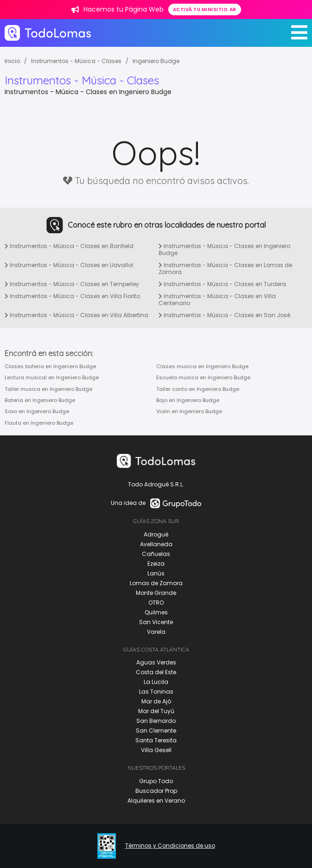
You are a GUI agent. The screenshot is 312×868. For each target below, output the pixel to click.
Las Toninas (156, 692)
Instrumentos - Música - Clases (76, 61)
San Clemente (156, 731)
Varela (156, 632)
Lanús (156, 573)
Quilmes (156, 612)
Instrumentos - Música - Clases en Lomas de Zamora (225, 269)
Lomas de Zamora (156, 583)
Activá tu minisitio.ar (205, 10)
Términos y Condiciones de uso (170, 846)
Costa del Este (156, 672)
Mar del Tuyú (156, 711)
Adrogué (156, 534)
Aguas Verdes (156, 662)
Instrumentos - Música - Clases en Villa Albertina (76, 315)
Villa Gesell (156, 750)
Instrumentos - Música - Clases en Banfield (69, 246)
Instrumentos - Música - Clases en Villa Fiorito (72, 296)
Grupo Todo (156, 781)
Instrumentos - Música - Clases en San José (224, 315)
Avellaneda (156, 544)
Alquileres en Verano (156, 801)
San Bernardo (156, 721)
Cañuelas (156, 554)
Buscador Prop (156, 791)
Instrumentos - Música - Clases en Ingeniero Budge (224, 250)
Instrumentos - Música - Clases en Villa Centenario (217, 300)
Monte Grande (156, 593)
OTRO (156, 603)
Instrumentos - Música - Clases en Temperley (72, 284)
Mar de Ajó (156, 701)
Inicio (12, 61)
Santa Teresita (156, 740)
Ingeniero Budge (156, 61)
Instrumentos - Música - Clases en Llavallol (69, 265)
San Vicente (156, 622)
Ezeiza (156, 564)
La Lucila (156, 682)
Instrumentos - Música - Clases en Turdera (222, 284)
